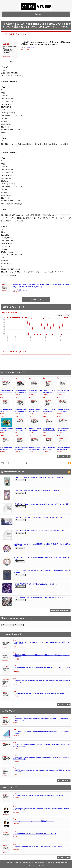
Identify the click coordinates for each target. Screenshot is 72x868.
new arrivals (20, 480)
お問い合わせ (32, 865)
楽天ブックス (31, 48)
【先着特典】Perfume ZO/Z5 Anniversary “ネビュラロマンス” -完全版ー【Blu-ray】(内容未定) (38, 847)
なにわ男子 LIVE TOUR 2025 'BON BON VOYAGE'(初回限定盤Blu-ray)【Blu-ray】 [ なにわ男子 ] (38, 694)
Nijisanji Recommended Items (22, 862)
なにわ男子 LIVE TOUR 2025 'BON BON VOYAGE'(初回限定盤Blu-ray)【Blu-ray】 (35, 834)
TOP (31, 14)
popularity (20, 548)
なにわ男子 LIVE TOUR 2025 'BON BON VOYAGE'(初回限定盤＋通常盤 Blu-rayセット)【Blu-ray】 (39, 795)
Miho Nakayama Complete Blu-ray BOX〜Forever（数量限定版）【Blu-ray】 (34, 821)
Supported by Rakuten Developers (57, 862)
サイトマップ (40, 865)
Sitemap (38, 14)
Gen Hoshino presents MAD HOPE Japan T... (49, 429)
